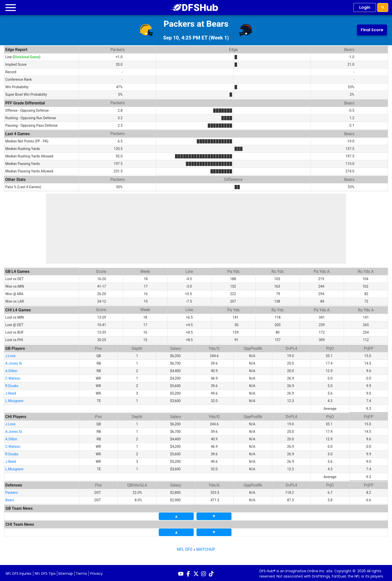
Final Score (372, 30)
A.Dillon (11, 369)
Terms (81, 572)
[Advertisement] (196, 229)
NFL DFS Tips (45, 572)
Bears (10, 499)
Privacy (96, 572)
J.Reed (11, 392)
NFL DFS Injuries (19, 572)
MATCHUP (206, 548)
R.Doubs (12, 384)
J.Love (10, 354)
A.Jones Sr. (14, 362)
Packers (11, 491)
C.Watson (13, 377)
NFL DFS (185, 548)
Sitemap (66, 572)
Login (365, 7)
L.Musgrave (14, 399)
